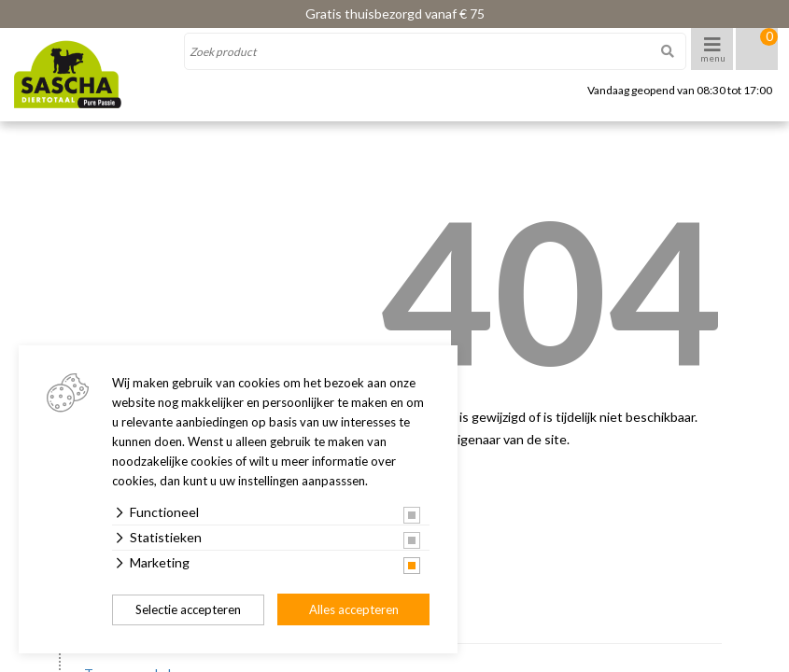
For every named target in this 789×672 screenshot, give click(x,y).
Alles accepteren (354, 609)
